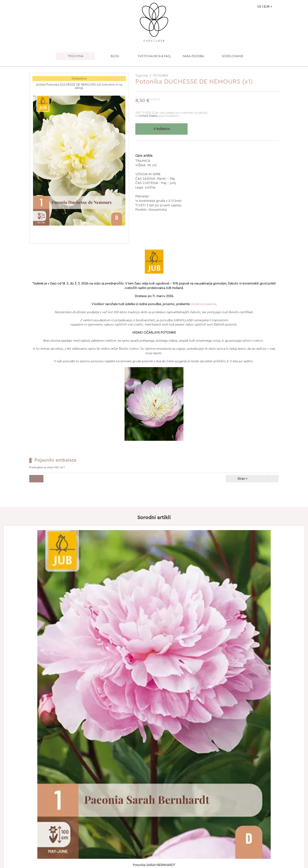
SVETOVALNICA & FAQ (154, 56)
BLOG (115, 56)
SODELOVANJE (233, 56)
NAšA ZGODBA (193, 56)
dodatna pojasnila (203, 304)
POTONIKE (161, 76)
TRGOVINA (76, 56)
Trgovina (142, 76)
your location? (159, 116)
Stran (237, 479)
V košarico (162, 129)
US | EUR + (265, 7)
